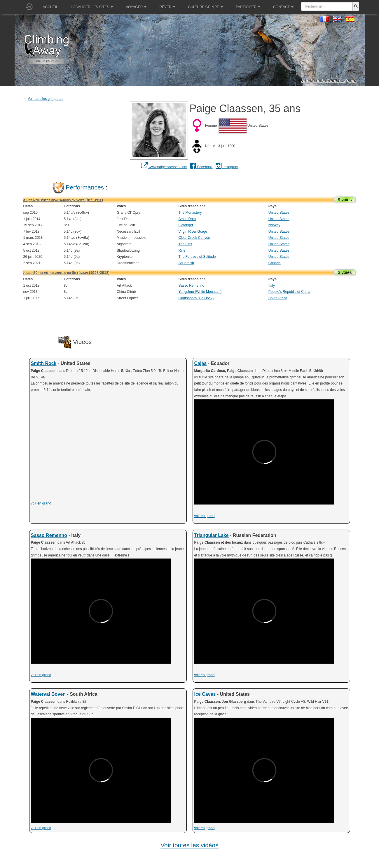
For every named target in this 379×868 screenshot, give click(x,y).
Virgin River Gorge (193, 232)
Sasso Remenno (191, 286)
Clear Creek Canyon (194, 238)
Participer (248, 7)
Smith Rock (187, 219)
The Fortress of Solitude (197, 257)
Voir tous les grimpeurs (46, 99)
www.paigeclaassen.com (164, 167)
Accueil (50, 7)
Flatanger (186, 225)
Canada (275, 263)
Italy (272, 286)
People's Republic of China (289, 292)
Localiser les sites (92, 7)
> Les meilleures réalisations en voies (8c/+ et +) (63, 200)
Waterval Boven (48, 694)
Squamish (186, 263)
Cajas (201, 363)
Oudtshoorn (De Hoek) (196, 298)
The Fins (185, 244)
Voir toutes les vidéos (189, 845)
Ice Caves (205, 694)
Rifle (182, 251)
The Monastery (190, 213)
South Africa (278, 298)
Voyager (136, 7)
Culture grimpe (206, 7)
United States (279, 213)
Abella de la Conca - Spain (329, 80)
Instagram (227, 167)
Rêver (167, 7)
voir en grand (41, 503)
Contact (283, 7)
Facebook (201, 167)
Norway (274, 225)
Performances (85, 187)
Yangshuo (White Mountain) (200, 292)
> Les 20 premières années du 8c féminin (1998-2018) (67, 273)
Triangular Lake (212, 535)
